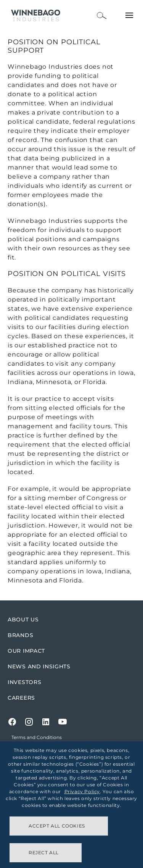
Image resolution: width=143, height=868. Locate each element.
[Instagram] (29, 722)
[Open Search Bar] (102, 15)
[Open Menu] (129, 15)
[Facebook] (12, 722)
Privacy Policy (82, 791)
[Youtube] (63, 722)
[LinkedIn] (46, 722)
